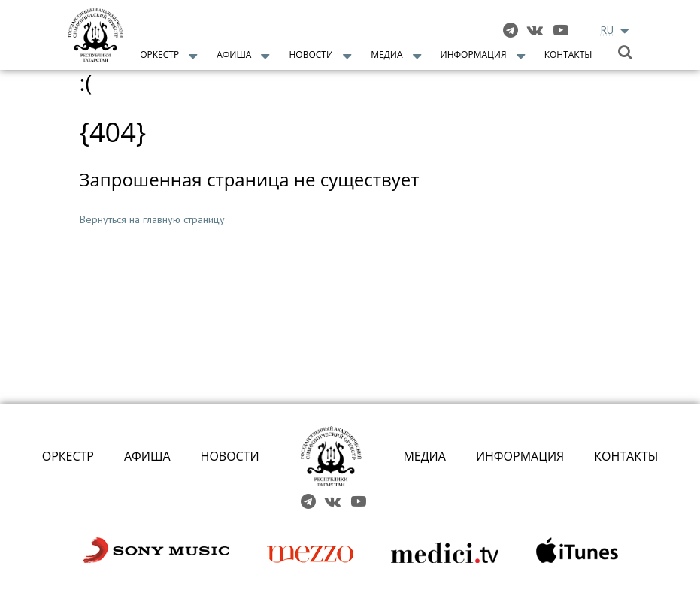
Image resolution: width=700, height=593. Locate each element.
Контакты (568, 54)
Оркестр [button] (159, 54)
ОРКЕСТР (68, 456)
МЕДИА (424, 456)
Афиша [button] (234, 54)
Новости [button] (312, 54)
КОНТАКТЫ (626, 456)
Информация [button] (474, 54)
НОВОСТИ (230, 456)
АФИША (147, 456)
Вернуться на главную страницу (152, 219)
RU (607, 30)
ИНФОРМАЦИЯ (520, 456)
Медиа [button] (386, 54)
